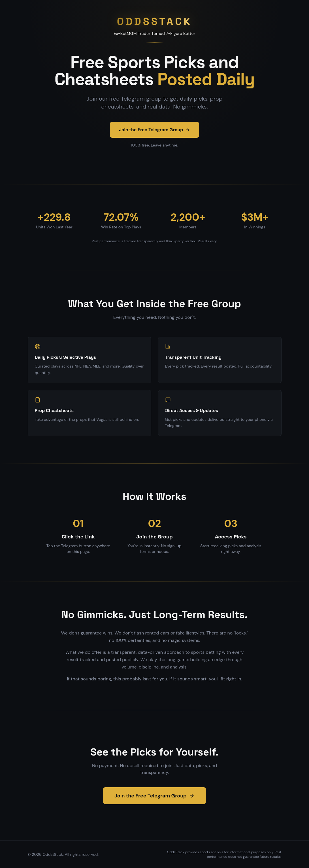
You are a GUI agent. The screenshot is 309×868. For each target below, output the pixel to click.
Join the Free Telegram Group (154, 130)
